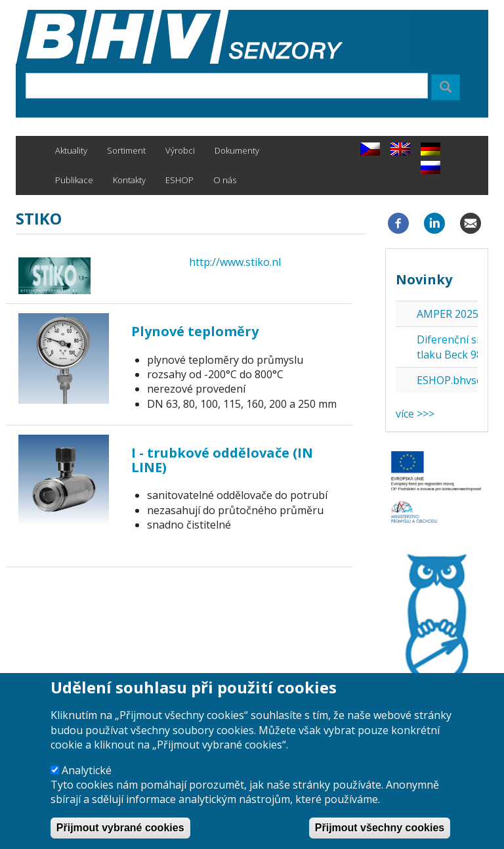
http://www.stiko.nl (235, 262)
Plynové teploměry (195, 331)
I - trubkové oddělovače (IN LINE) (222, 460)
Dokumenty (237, 150)
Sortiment (126, 150)
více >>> (415, 414)
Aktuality (71, 150)
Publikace (74, 180)
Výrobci (180, 150)
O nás (225, 180)
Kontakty (129, 180)
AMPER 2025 (448, 314)
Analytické (87, 783)
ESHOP (179, 180)
